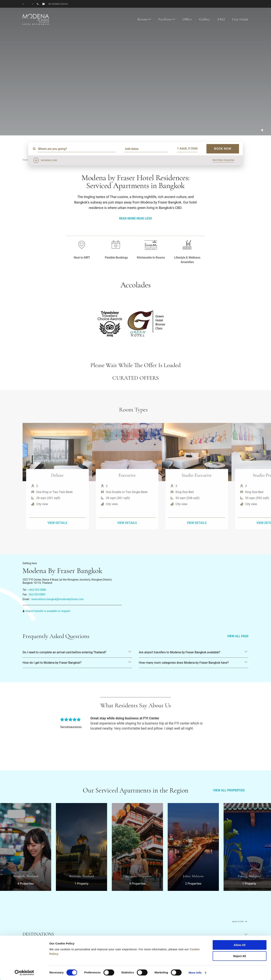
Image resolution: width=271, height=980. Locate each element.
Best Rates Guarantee (223, 160)
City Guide (240, 19)
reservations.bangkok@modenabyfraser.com (58, 599)
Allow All (240, 945)
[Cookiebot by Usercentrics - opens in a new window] (24, 973)
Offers (187, 19)
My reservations (58, 4)
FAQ (221, 19)
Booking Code (49, 160)
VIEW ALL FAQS (238, 636)
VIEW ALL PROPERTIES (229, 790)
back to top (239, 921)
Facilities (165, 19)
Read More (127, 218)
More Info (195, 973)
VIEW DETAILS (57, 539)
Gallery (205, 19)
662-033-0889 (37, 594)
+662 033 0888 (37, 590)
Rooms (143, 19)
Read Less (144, 218)
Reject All (240, 956)
